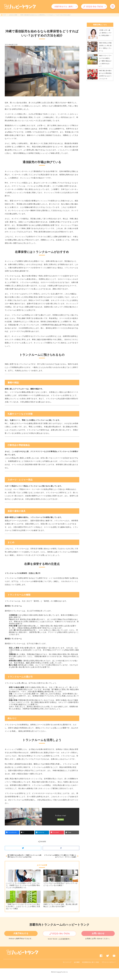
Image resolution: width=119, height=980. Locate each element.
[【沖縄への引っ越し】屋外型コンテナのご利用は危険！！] (92, 34)
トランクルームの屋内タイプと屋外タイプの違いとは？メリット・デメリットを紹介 (60, 856)
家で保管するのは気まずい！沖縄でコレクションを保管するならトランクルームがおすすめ (24, 856)
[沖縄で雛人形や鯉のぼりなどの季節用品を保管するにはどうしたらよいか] (92, 75)
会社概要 (77, 962)
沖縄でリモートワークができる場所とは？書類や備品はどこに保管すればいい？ (105, 61)
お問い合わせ (98, 933)
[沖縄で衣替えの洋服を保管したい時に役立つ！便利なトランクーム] (92, 47)
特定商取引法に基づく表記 (91, 962)
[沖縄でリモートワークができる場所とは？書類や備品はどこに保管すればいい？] (92, 60)
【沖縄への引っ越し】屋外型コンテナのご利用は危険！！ (105, 33)
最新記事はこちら (100, 25)
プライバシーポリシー (109, 962)
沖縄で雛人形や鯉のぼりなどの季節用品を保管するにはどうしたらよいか (105, 75)
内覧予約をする (21, 933)
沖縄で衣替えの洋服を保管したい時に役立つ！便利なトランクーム (105, 47)
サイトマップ (67, 962)
